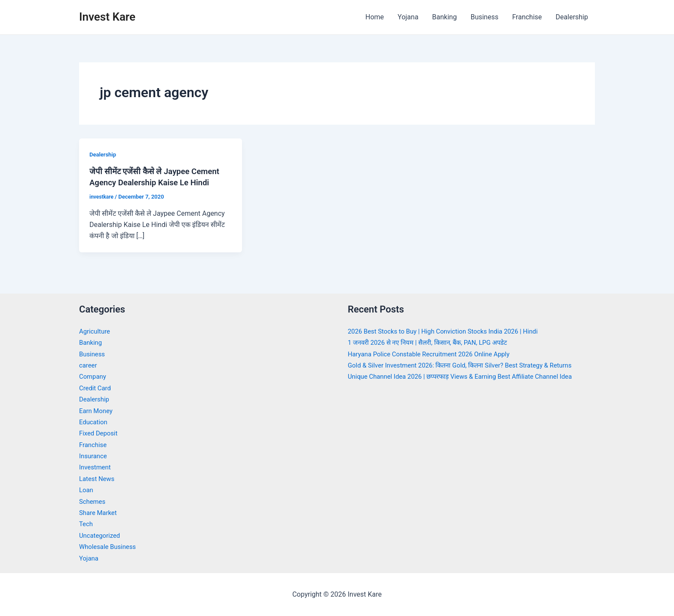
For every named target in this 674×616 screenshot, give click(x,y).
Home (375, 17)
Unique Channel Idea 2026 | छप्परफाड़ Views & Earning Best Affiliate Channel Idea (469, 376)
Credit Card (96, 388)
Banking (444, 17)
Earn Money (97, 411)
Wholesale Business (110, 547)
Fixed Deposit (100, 433)
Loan (87, 490)
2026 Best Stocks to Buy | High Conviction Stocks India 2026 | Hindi (450, 331)
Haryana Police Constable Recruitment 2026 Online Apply (435, 354)
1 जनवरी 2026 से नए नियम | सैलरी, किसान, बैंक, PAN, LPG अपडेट (435, 342)
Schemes (93, 501)
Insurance (94, 456)
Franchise (527, 17)
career (89, 365)
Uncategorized (101, 535)
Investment (96, 467)
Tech (86, 524)
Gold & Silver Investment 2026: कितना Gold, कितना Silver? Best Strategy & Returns (469, 365)
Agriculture (96, 331)
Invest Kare (107, 17)
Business (485, 17)
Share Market (100, 513)
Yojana (408, 17)
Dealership (572, 17)
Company (94, 376)
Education (94, 422)
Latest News (98, 479)
